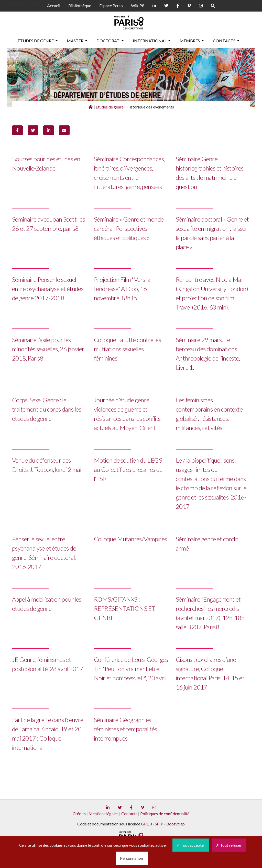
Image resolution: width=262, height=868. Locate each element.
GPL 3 (146, 824)
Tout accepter (191, 845)
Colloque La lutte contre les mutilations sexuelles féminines (127, 349)
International (150, 41)
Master (75, 41)
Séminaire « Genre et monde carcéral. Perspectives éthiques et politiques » (129, 228)
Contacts (225, 41)
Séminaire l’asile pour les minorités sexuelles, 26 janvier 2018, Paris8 (48, 349)
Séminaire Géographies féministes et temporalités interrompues (125, 729)
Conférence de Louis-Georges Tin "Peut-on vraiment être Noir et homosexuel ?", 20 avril (131, 669)
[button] (17, 130)
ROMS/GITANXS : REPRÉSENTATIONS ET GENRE (124, 608)
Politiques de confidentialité (165, 814)
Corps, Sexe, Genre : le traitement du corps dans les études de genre (47, 409)
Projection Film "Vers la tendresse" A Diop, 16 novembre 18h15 (122, 289)
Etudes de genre (36, 41)
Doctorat (108, 41)
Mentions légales (103, 814)
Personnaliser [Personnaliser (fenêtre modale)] (132, 858)
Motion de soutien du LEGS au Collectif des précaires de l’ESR (128, 469)
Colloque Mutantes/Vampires (130, 539)
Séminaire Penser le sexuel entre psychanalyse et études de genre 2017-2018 (48, 289)
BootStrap (176, 824)
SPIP (159, 824)
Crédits (79, 814)
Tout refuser (229, 845)
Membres (190, 41)
